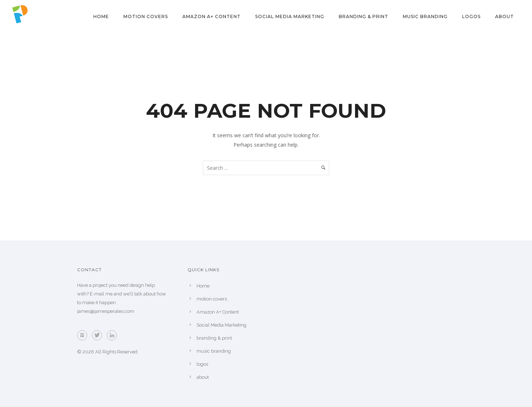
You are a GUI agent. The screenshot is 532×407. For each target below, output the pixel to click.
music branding (425, 16)
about (504, 16)
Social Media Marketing (290, 16)
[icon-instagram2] (84, 335)
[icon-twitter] (99, 335)
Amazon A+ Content (212, 16)
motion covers (146, 16)
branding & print (364, 16)
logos (471, 16)
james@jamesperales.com (106, 311)
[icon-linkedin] (114, 335)
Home (101, 16)
